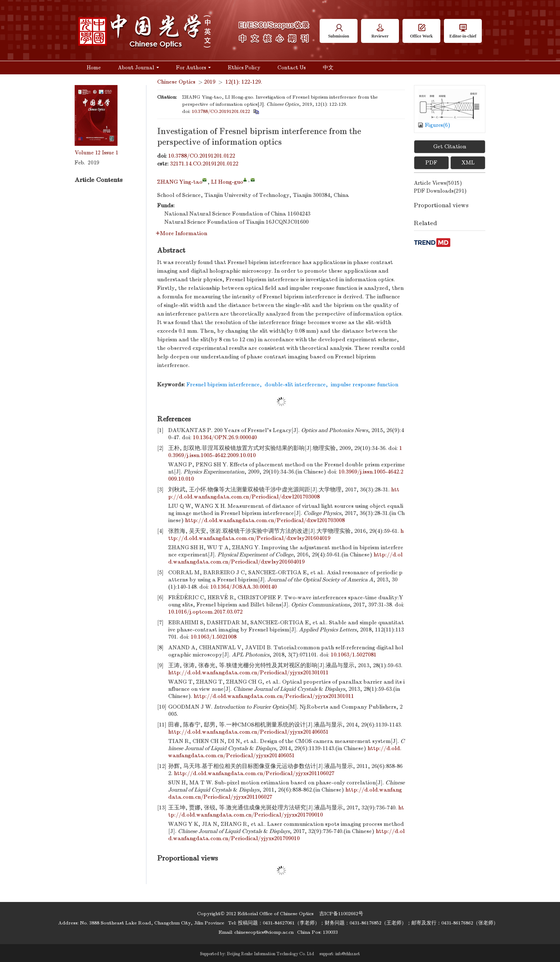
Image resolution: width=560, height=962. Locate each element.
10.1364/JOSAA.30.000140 (244, 587)
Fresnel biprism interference (223, 385)
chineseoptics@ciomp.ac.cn (264, 932)
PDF (431, 163)
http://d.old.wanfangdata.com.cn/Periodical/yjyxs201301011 (248, 673)
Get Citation (450, 147)
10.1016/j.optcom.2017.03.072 (205, 612)
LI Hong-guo (227, 182)
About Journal (138, 68)
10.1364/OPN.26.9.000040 (225, 437)
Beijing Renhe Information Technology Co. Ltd (270, 954)
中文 (328, 68)
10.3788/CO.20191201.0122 (221, 111)
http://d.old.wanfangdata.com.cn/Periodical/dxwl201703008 (265, 520)
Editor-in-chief (463, 31)
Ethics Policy (244, 68)
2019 (210, 82)
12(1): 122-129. (244, 82)
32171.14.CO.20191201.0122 (204, 164)
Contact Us (292, 68)
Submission (339, 31)
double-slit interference (295, 385)
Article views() (438, 183)
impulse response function (364, 385)
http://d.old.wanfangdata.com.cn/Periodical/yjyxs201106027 (254, 773)
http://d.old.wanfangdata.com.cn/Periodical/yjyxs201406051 (248, 732)
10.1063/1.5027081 (354, 655)
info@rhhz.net (348, 954)
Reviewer (380, 31)
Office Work (421, 31)
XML (468, 163)
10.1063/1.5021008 (214, 637)
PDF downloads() (440, 191)
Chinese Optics (176, 82)
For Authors (193, 68)
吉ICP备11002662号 (341, 914)
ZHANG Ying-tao (180, 182)
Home (94, 68)
